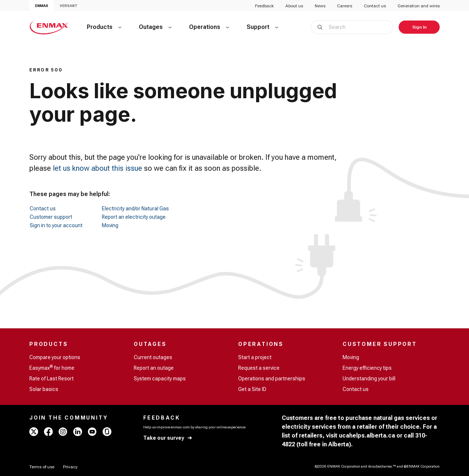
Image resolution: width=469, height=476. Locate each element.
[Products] (104, 27)
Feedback (264, 6)
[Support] (262, 27)
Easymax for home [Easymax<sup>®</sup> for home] (52, 368)
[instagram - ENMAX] (63, 432)
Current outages (153, 357)
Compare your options (55, 357)
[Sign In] (419, 27)
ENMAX (42, 6)
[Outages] (155, 27)
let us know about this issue (97, 168)
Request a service (259, 368)
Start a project (255, 357)
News (320, 6)
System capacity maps (160, 379)
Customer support (51, 217)
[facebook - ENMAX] (48, 432)
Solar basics (44, 389)
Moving (110, 225)
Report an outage (154, 368)
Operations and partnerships (272, 379)
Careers (345, 6)
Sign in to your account (56, 225)
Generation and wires (419, 6)
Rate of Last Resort (51, 379)
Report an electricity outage (134, 217)
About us (294, 6)
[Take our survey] (168, 438)
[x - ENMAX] (34, 432)
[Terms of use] (42, 467)
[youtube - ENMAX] (92, 432)
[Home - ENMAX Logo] (49, 27)
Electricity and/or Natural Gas (135, 209)
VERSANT (69, 6)
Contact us (375, 6)
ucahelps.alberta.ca (367, 436)
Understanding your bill (369, 379)
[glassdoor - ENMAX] (107, 432)
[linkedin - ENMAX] (78, 432)
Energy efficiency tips (367, 368)
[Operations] (209, 27)
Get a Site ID (252, 389)
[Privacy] (70, 467)
